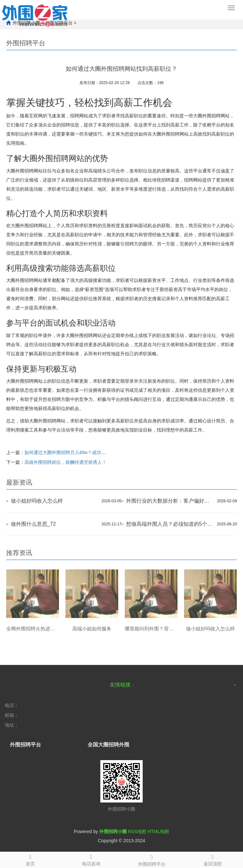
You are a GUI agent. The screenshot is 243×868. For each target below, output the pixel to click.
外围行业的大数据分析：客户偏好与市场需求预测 (170, 501)
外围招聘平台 (152, 860)
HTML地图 (158, 831)
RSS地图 (137, 831)
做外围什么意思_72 (33, 524)
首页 (30, 859)
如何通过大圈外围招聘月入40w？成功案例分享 (72, 452)
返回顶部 (213, 859)
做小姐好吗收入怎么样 (37, 501)
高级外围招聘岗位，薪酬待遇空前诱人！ (65, 462)
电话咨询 (91, 859)
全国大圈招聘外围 (108, 745)
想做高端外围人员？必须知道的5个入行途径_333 (170, 524)
